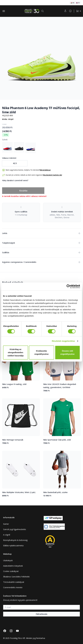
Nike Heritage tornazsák (13, 440)
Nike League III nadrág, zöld (14, 384)
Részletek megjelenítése (63, 341)
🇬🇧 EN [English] (78, 3)
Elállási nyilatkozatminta (13, 546)
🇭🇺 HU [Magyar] (73, 3)
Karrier (6, 524)
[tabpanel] (41, 58)
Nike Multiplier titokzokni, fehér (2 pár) (19, 492)
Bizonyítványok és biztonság (15, 540)
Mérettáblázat (45, 170)
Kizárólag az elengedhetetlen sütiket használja (16, 352)
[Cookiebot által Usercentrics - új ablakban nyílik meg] (68, 286)
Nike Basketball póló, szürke (55, 492)
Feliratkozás (42, 614)
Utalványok (8, 560)
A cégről (7, 535)
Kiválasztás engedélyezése (41, 352)
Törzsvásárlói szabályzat (14, 582)
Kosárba (23, 191)
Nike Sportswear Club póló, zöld (57, 440)
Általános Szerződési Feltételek (16, 577)
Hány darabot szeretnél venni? (15, 180)
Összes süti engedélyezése (67, 352)
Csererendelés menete (13, 587)
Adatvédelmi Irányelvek (13, 566)
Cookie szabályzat (11, 571)
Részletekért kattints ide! (53, 175)
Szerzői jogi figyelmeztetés (15, 529)
